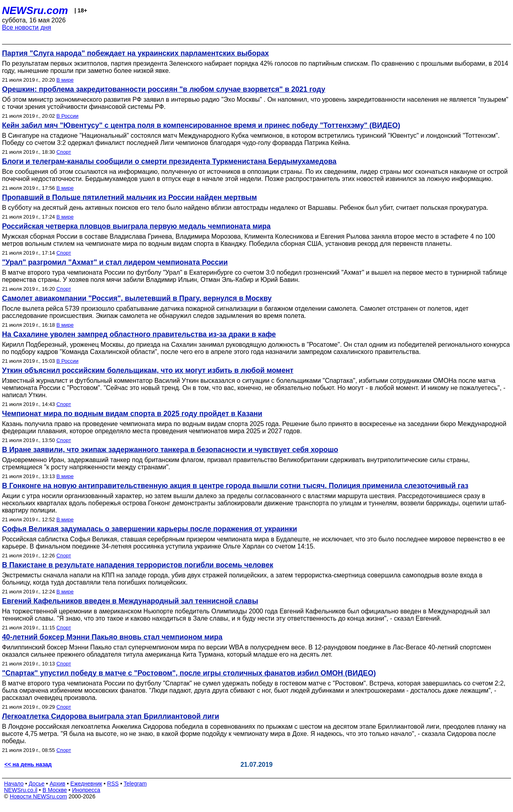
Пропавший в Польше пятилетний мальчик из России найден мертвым (129, 197)
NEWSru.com (35, 10)
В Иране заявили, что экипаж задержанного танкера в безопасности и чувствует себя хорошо (170, 450)
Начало (14, 784)
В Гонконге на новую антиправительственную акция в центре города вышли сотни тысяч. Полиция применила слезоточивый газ (235, 486)
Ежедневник (86, 784)
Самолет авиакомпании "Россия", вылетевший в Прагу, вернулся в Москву (137, 298)
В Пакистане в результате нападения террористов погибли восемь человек (138, 565)
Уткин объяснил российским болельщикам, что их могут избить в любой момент (148, 370)
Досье (36, 784)
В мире (65, 80)
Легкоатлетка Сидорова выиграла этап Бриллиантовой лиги (111, 716)
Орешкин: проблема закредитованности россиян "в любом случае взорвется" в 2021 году (164, 89)
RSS (113, 784)
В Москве (55, 790)
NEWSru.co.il (21, 790)
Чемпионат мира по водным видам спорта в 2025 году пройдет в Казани (132, 414)
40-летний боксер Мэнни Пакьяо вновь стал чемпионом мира (112, 637)
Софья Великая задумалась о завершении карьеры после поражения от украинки (149, 529)
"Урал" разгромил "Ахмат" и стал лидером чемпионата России (115, 262)
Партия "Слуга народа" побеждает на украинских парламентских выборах (135, 53)
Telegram (135, 784)
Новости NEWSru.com (38, 796)
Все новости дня (27, 27)
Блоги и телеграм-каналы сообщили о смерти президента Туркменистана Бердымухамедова (169, 161)
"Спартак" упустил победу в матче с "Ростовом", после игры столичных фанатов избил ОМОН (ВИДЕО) (189, 673)
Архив (58, 784)
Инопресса (86, 790)
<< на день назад (28, 764)
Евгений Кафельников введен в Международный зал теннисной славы (130, 601)
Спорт (64, 152)
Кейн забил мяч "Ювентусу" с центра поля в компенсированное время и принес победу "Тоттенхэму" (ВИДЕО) (201, 125)
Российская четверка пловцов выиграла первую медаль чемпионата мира (136, 226)
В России (68, 116)
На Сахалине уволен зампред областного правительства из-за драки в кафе (139, 334)
